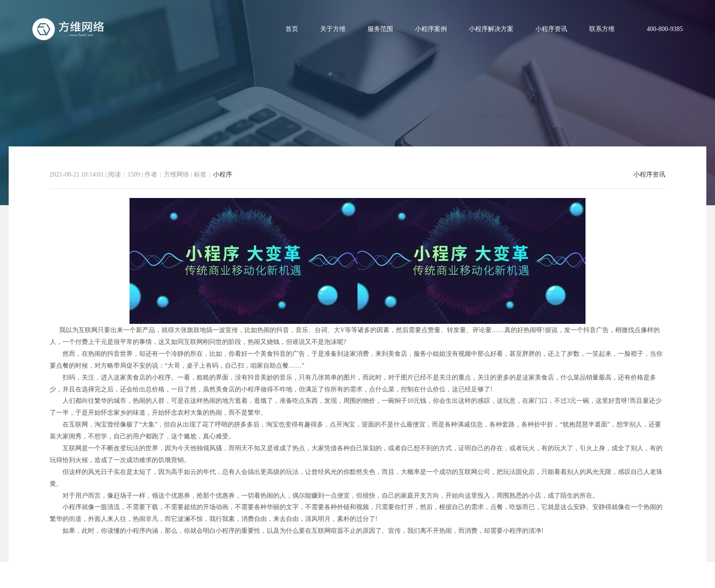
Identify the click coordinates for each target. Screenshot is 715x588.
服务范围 (380, 29)
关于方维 (333, 29)
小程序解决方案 (491, 29)
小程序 (223, 174)
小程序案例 (431, 29)
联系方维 (602, 29)
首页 (292, 29)
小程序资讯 (551, 29)
